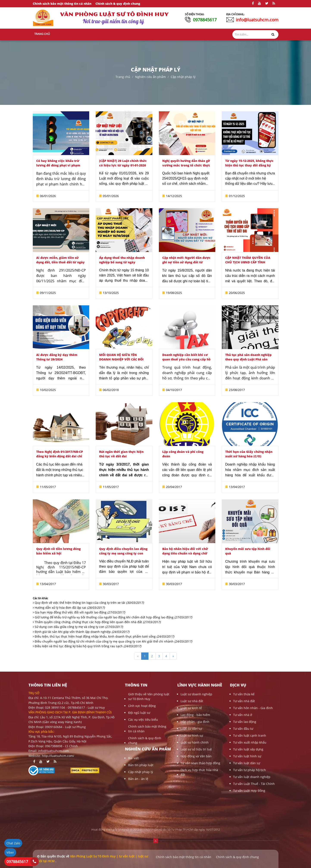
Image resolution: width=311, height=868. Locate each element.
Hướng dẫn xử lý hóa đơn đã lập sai (70, 608)
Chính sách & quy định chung (118, 4)
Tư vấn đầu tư (205, 729)
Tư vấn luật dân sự (208, 763)
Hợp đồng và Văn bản (158, 756)
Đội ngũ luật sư (100, 713)
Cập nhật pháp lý (183, 77)
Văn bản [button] (183, 34)
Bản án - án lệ (99, 779)
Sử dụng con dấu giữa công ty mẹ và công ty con (79, 627)
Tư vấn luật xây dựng (210, 749)
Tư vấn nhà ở (204, 715)
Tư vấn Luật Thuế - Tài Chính (215, 784)
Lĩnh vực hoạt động (103, 706)
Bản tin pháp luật (102, 765)
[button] (156, 841)
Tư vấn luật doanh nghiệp (213, 777)
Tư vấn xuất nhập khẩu (211, 742)
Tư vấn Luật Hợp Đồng (211, 791)
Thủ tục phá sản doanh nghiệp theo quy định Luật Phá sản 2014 (248, 359)
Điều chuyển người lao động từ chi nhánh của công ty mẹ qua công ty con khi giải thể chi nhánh (113, 641)
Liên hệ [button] (211, 34)
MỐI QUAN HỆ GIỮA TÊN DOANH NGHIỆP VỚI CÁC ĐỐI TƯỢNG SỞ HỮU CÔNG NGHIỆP (123, 359)
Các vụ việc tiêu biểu (104, 720)
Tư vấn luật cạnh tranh (211, 735)
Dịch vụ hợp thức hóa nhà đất (161, 772)
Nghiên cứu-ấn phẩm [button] (126, 34)
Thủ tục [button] (197, 34)
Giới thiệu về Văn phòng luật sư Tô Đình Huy (110, 696)
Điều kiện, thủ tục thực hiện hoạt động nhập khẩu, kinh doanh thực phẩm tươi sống (104, 636)
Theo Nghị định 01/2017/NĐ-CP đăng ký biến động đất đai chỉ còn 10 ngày (60, 456)
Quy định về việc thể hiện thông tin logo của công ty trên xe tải (89, 603)
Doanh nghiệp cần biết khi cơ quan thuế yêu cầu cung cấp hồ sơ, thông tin (186, 359)
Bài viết (95, 758)
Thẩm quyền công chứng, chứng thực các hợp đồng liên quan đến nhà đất (98, 622)
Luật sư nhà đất (153, 701)
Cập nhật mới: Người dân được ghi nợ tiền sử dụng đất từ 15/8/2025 (186, 262)
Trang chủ (42, 34)
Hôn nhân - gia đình (156, 722)
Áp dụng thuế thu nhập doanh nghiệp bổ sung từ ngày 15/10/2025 (122, 262)
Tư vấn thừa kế (205, 694)
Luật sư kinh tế (153, 708)
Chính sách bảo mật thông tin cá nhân (62, 4)
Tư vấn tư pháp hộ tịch (211, 770)
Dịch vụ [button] (168, 34)
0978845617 (205, 20)
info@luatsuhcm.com (257, 20)
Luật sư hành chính (156, 742)
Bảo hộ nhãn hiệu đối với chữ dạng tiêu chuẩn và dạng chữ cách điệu (185, 553)
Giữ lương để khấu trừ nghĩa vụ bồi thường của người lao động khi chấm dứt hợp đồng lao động (113, 617)
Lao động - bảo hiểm (157, 715)
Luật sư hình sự (153, 735)
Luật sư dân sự (153, 729)
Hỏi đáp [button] (153, 34)
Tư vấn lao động (206, 722)
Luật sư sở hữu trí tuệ (158, 749)
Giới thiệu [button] (61, 34)
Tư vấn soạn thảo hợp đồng (162, 763)
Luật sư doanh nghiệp (158, 694)
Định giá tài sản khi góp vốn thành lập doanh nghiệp (82, 632)
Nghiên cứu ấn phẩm (150, 77)
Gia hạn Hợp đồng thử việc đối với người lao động (80, 612)
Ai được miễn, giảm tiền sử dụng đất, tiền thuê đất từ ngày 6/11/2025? (60, 262)
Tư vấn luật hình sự (209, 756)
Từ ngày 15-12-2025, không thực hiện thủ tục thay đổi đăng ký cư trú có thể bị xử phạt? (249, 165)
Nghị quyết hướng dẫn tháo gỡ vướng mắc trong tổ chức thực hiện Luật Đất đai (186, 165)
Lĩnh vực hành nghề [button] (90, 34)
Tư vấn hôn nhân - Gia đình (214, 708)
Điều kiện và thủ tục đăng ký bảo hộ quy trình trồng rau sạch (88, 646)
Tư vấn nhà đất (206, 701)
